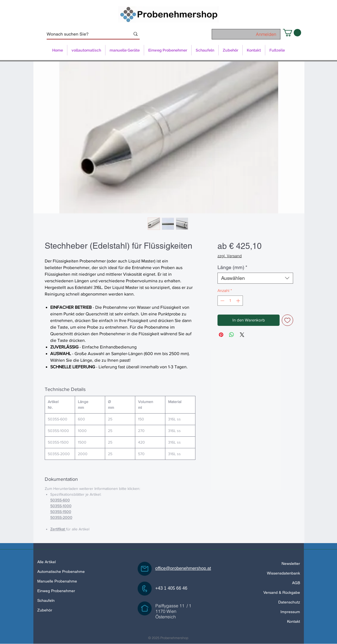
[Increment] (239, 301)
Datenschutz (289, 602)
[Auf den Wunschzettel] (287, 320)
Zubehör (45, 610)
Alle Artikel (47, 562)
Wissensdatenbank (283, 573)
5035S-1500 (61, 512)
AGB (296, 583)
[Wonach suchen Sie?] (84, 34)
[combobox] (255, 278)
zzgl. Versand (230, 256)
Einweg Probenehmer (56, 591)
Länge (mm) (232, 267)
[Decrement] (222, 301)
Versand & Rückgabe (282, 592)
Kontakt (294, 621)
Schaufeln (46, 600)
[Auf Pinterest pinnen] (221, 335)
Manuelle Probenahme (57, 581)
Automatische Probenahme (61, 571)
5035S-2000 (61, 517)
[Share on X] (242, 335)
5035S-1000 (61, 506)
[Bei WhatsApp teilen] (232, 335)
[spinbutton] (230, 301)
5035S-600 (60, 500)
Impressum (290, 612)
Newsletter (291, 563)
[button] (292, 33)
